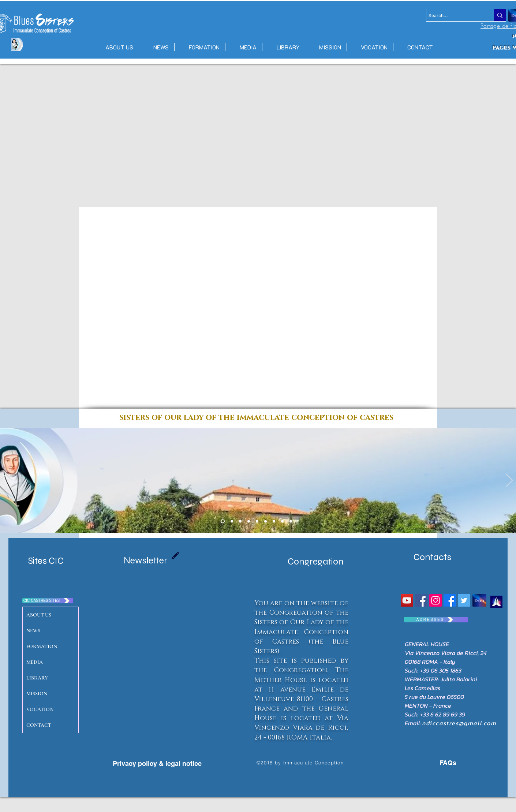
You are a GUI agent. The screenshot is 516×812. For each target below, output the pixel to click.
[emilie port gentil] (240, 522)
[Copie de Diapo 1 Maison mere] (232, 522)
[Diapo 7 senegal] (257, 522)
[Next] (509, 481)
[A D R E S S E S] (436, 620)
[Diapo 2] (266, 522)
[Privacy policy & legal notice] (157, 764)
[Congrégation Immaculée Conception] (421, 600)
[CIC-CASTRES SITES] (48, 601)
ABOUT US (39, 615)
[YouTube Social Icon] (407, 600)
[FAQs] (441, 763)
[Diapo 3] (282, 522)
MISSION (37, 694)
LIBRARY (37, 678)
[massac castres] (249, 522)
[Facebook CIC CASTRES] (450, 600)
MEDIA (35, 662)
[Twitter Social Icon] (464, 600)
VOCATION (40, 709)
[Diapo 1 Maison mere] (223, 522)
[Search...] (453, 15)
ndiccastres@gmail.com (460, 723)
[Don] (479, 600)
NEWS (33, 631)
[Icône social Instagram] (435, 600)
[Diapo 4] (274, 522)
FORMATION (42, 646)
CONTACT (39, 725)
